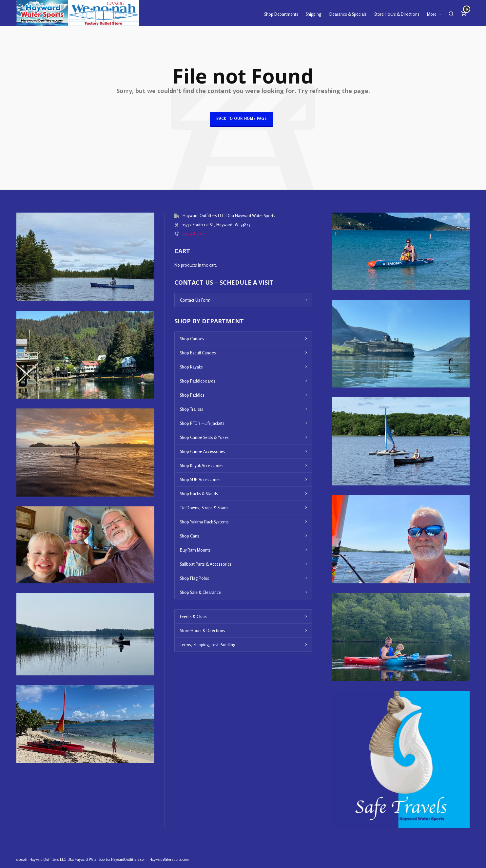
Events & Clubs (193, 616)
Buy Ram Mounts (195, 550)
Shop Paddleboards (198, 381)
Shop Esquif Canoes (198, 353)
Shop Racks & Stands (199, 494)
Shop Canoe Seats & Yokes (204, 437)
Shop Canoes (192, 339)
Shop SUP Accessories (200, 480)
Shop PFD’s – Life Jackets (202, 423)
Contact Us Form (195, 300)
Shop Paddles (192, 395)
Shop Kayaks (191, 367)
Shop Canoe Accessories (203, 451)
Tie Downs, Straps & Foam (204, 508)
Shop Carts (190, 536)
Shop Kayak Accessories (202, 465)
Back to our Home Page (242, 119)
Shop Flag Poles (194, 578)
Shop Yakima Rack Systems (204, 522)
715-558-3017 (194, 234)
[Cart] (464, 13)
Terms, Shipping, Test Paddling (208, 645)
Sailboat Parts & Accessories (206, 564)
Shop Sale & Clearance (200, 592)
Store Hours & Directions (203, 631)
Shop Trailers (192, 409)
